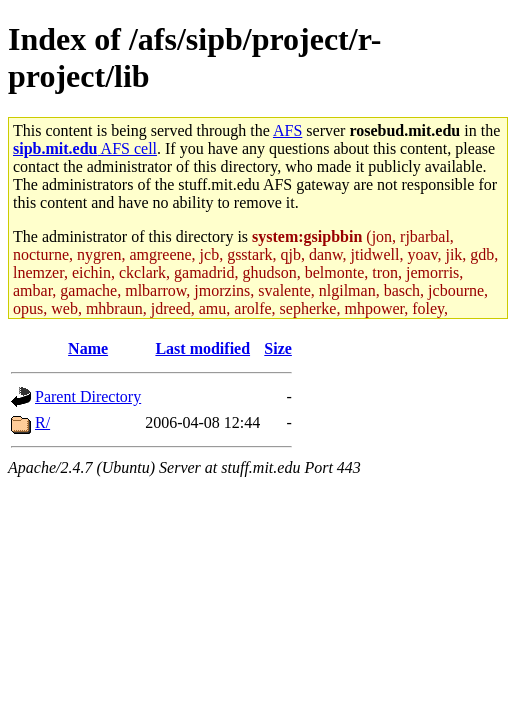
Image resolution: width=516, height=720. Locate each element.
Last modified (202, 348)
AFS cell (85, 148)
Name (88, 348)
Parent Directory (88, 396)
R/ (42, 422)
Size (278, 348)
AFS (287, 130)
